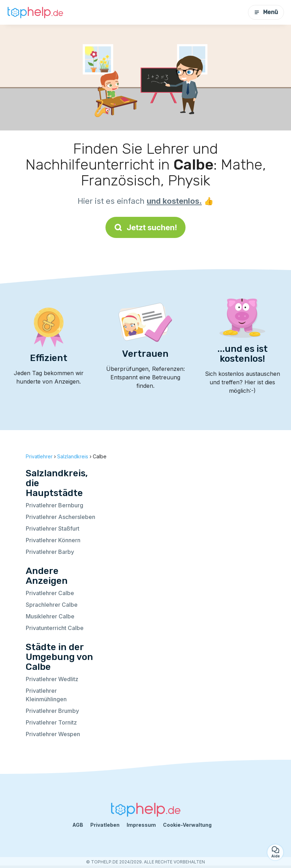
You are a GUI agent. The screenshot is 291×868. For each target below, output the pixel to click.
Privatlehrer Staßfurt (53, 528)
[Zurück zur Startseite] (35, 12)
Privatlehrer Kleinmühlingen (46, 695)
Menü (266, 12)
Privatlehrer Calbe (50, 593)
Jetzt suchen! (145, 227)
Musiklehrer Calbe (50, 616)
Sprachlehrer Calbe (52, 605)
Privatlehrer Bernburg (54, 505)
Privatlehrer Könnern (53, 540)
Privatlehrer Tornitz (51, 722)
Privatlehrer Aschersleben (60, 517)
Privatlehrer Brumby (52, 711)
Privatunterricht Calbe (55, 628)
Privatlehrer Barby (50, 552)
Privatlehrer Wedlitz (52, 679)
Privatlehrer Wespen (53, 734)
